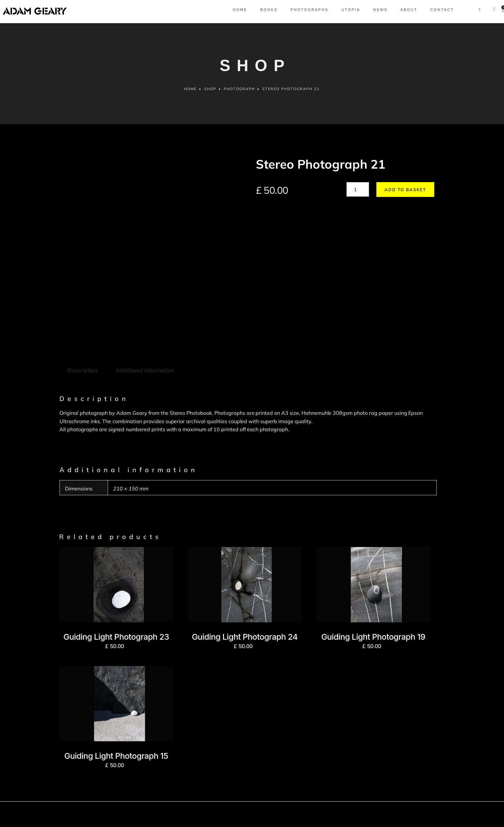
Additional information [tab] (144, 311)
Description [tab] (82, 311)
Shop (210, 91)
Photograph (240, 91)
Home (190, 91)
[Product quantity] (358, 192)
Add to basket (402, 192)
